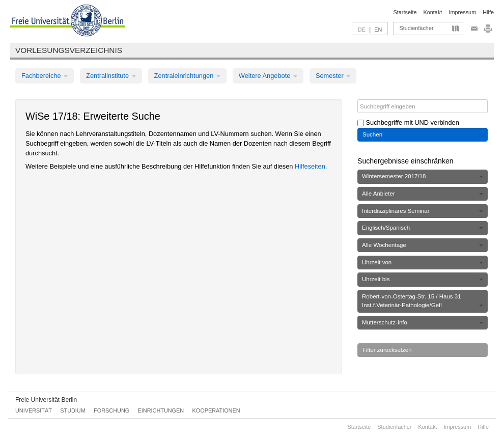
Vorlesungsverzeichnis (69, 50)
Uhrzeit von (423, 262)
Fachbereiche (45, 76)
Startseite (405, 12)
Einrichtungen (161, 410)
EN (378, 30)
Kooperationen (216, 410)
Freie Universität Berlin (46, 400)
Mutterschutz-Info (423, 322)
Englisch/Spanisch (423, 228)
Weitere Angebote (268, 76)
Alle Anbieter (423, 194)
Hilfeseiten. (311, 166)
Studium (73, 410)
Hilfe (488, 12)
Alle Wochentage (423, 245)
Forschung (111, 410)
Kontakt (433, 12)
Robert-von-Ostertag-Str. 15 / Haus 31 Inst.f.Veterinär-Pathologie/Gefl (423, 301)
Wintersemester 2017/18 (423, 176)
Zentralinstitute (111, 76)
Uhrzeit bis (423, 279)
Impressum (462, 12)
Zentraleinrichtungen (187, 76)
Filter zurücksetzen (387, 350)
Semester (333, 76)
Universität (34, 410)
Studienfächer (416, 28)
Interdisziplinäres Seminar (423, 211)
